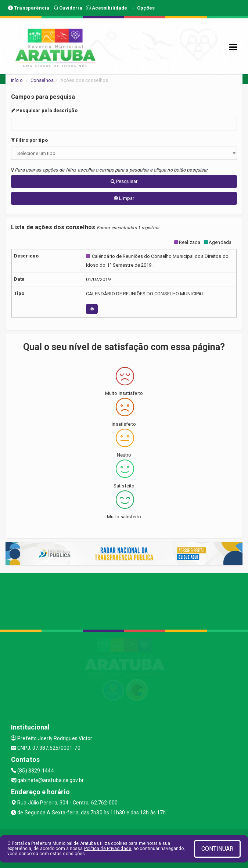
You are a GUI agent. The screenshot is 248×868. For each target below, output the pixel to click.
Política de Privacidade (108, 849)
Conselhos (42, 80)
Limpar (124, 198)
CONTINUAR (218, 849)
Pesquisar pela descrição (44, 110)
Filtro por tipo (29, 140)
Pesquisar (124, 181)
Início (17, 80)
